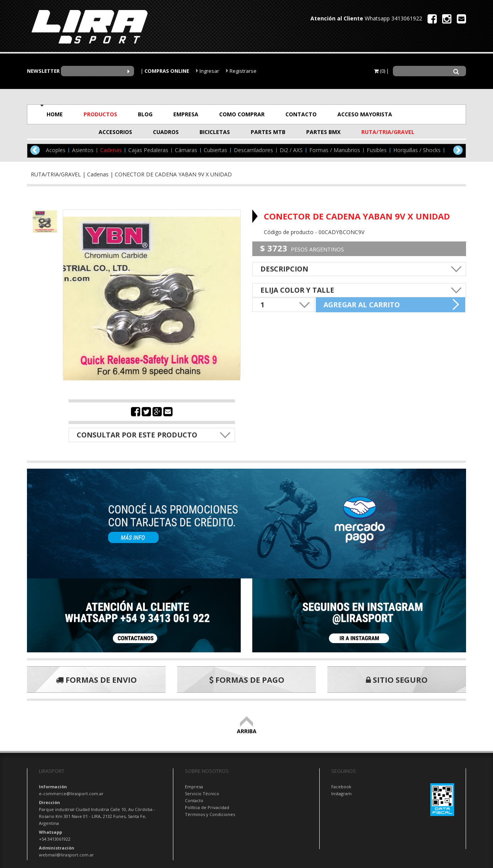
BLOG (145, 114)
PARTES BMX (323, 132)
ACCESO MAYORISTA (365, 114)
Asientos (83, 150)
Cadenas (111, 150)
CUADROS (166, 132)
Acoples (56, 150)
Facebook (341, 787)
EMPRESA (186, 114)
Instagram (341, 793)
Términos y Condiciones (210, 814)
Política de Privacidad (207, 807)
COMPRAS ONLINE (167, 71)
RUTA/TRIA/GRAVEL (380, 132)
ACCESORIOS (115, 132)
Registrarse (241, 71)
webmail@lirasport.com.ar (66, 855)
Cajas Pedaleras (148, 150)
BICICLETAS (215, 132)
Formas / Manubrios (335, 150)
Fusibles (377, 150)
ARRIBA (247, 728)
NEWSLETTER (43, 71)
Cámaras (186, 150)
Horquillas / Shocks (417, 150)
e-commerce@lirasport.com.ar (71, 793)
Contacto (194, 800)
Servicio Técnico (202, 793)
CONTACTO (301, 114)
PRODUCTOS (100, 114)
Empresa (194, 787)
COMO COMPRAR (242, 114)
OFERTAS (432, 114)
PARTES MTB (268, 132)
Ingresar (208, 71)
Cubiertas (215, 150)
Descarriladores (253, 150)
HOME (55, 114)
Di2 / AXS (291, 150)
